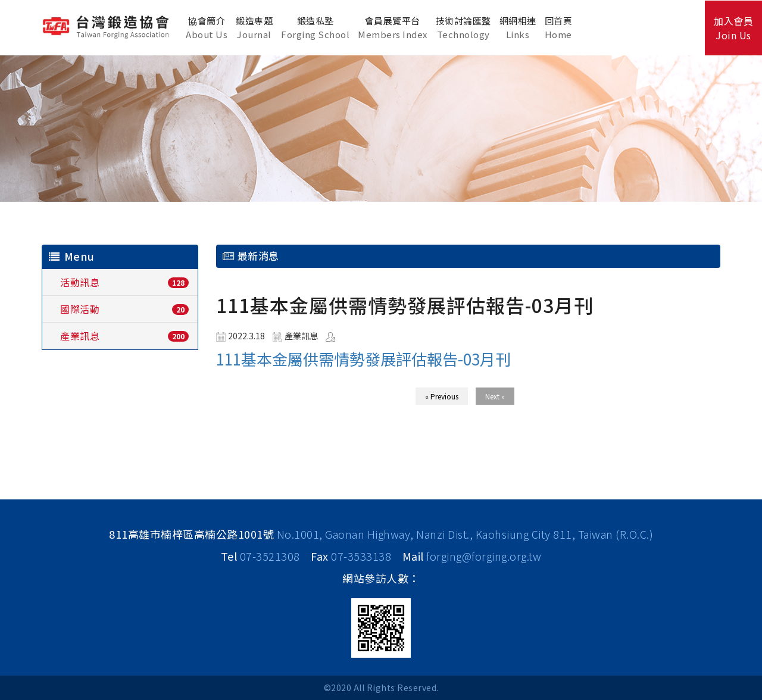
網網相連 (518, 28)
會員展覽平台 (393, 28)
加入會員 (733, 28)
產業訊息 (80, 336)
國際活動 (80, 309)
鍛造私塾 (315, 28)
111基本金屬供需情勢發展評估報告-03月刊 (363, 359)
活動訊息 (80, 282)
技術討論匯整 (463, 28)
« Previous (442, 396)
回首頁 (559, 28)
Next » (495, 396)
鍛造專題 (254, 28)
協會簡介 (207, 28)
